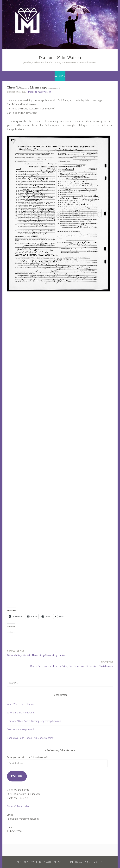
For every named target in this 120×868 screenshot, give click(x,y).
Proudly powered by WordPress (39, 862)
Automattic (95, 862)
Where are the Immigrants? (21, 712)
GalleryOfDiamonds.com (20, 806)
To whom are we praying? (20, 729)
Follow (17, 776)
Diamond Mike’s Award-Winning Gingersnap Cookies (34, 721)
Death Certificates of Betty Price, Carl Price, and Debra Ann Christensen (72, 664)
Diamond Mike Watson (60, 58)
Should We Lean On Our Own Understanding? (31, 738)
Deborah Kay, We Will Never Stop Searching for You (37, 653)
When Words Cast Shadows (21, 704)
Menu (62, 76)
